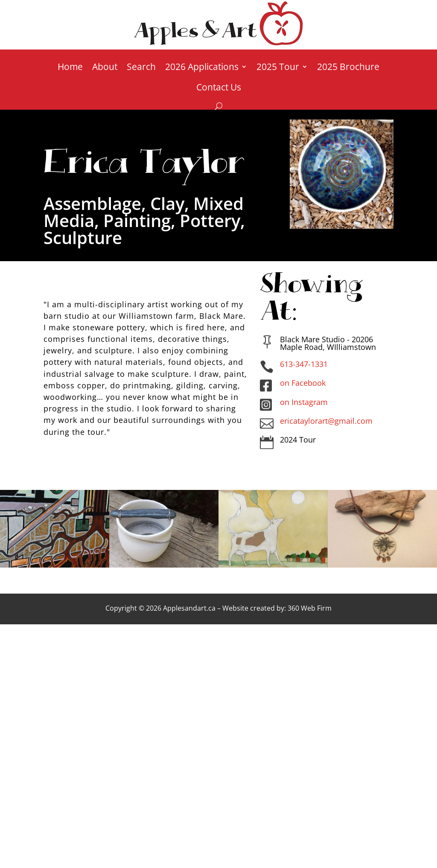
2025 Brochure (348, 68)
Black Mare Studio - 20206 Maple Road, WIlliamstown (328, 343)
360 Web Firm (310, 608)
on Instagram (304, 402)
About (105, 68)
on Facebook (303, 383)
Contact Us (219, 89)
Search (141, 68)
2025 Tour (278, 68)
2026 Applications (202, 68)
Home (70, 68)
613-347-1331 (304, 364)
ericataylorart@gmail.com (326, 421)
